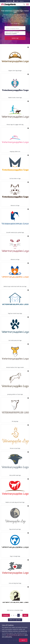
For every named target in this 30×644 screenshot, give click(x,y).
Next (25, 615)
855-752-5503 (9, 1)
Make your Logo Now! (15, 620)
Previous (6, 615)
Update (15, 38)
